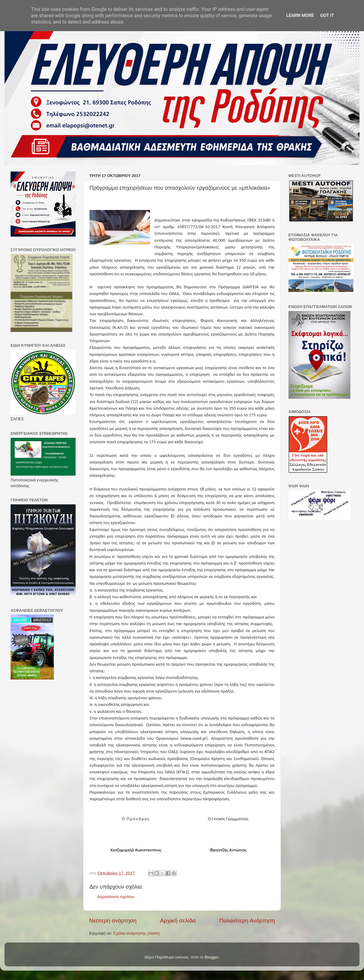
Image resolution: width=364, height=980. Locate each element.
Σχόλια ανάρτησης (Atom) (136, 933)
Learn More (300, 15)
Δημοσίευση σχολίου (116, 897)
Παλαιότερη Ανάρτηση (247, 921)
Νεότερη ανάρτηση (113, 921)
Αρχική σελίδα (178, 921)
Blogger (212, 957)
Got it (327, 15)
